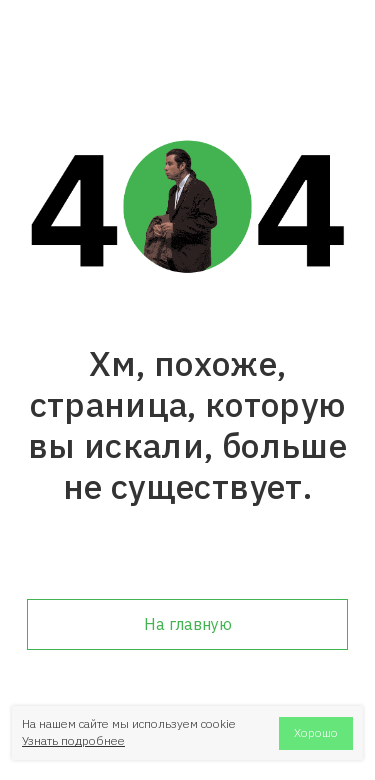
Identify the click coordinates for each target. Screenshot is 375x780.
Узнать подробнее (73, 740)
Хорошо (316, 732)
